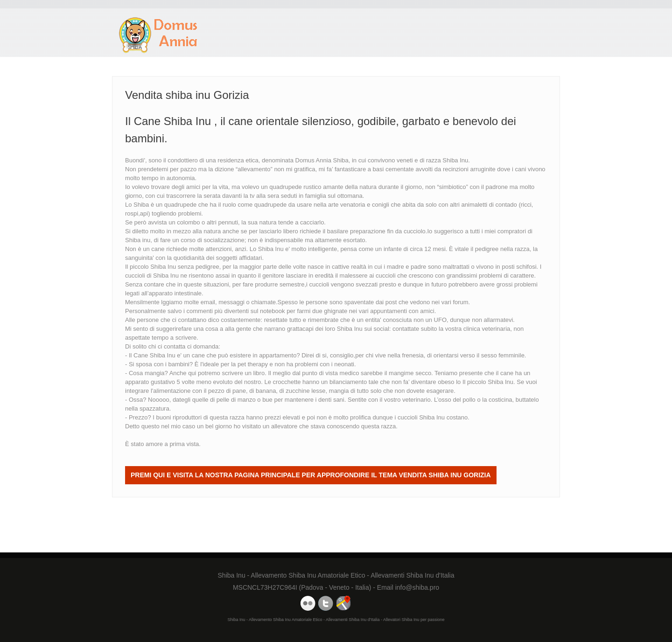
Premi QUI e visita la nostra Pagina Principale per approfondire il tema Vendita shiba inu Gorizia (311, 475)
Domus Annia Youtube (308, 603)
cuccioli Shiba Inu (421, 417)
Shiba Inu (350, 329)
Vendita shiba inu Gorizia (158, 35)
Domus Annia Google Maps (343, 603)
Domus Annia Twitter (326, 603)
